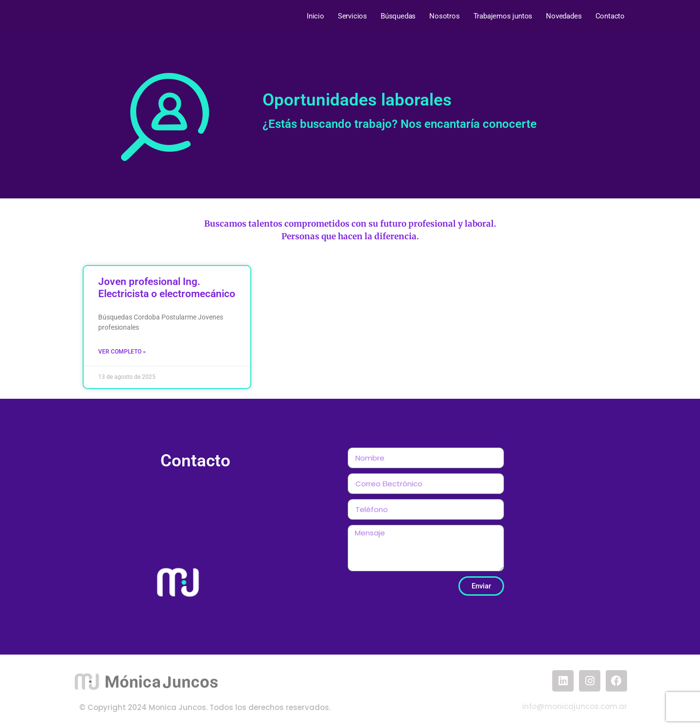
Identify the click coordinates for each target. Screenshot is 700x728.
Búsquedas (398, 16)
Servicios (352, 16)
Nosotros (444, 16)
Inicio (315, 16)
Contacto (610, 16)
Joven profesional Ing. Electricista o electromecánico (167, 288)
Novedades (564, 16)
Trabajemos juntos (503, 16)
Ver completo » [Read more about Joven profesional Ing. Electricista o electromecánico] (122, 352)
